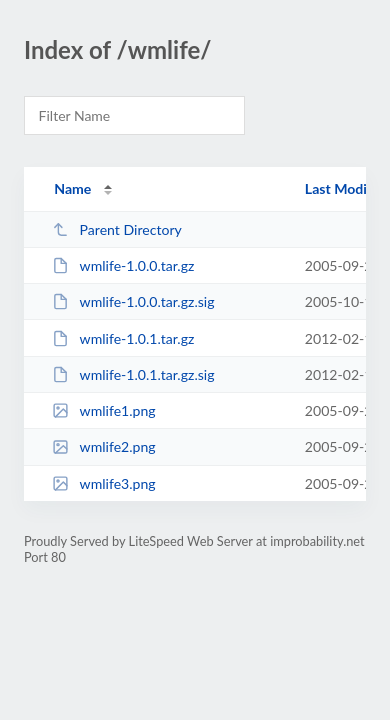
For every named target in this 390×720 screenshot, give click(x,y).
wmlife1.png (103, 410)
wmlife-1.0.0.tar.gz (123, 265)
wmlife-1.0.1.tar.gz (123, 338)
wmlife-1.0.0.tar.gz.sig (133, 301)
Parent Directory (117, 229)
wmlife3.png (103, 483)
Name (72, 188)
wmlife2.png (103, 446)
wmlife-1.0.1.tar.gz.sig (133, 374)
